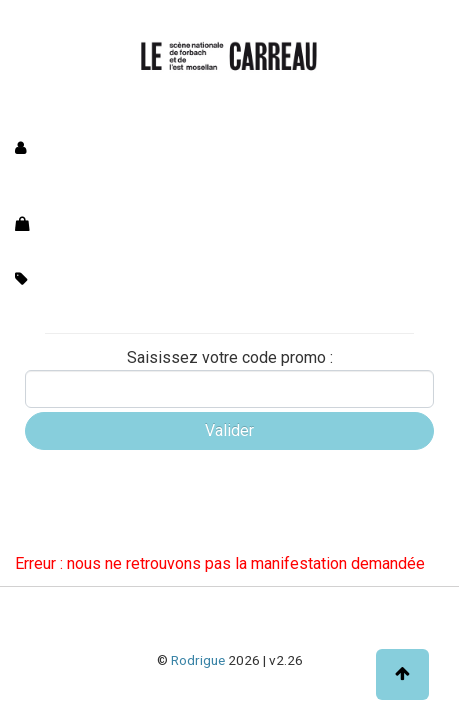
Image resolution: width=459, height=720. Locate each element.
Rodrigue (198, 660)
